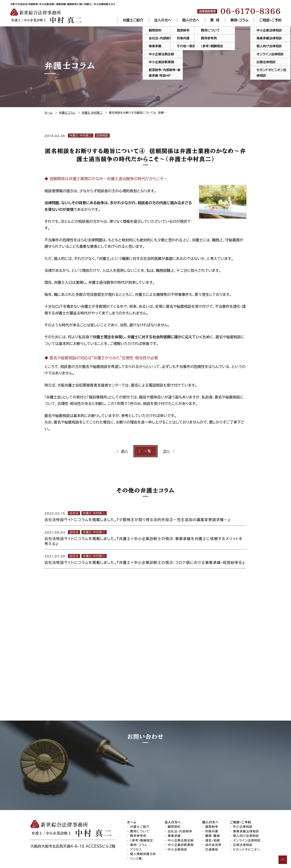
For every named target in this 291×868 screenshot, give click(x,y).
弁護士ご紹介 (133, 20)
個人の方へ (191, 20)
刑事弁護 (212, 807)
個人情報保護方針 (143, 830)
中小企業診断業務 (181, 820)
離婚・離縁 (212, 811)
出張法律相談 (243, 820)
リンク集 (136, 834)
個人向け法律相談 (246, 811)
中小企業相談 (178, 825)
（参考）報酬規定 (142, 816)
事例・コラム (239, 20)
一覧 (147, 451)
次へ (166, 451)
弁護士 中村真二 (81, 136)
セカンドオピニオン (247, 825)
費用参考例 (138, 811)
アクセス (136, 825)
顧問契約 (174, 802)
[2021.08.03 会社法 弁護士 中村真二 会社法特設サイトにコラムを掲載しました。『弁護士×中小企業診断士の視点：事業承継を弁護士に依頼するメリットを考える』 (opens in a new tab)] (145, 538)
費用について (140, 807)
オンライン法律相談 (247, 816)
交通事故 (212, 825)
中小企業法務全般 (181, 816)
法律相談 (102, 136)
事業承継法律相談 (246, 807)
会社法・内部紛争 (180, 807)
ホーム (132, 798)
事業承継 (174, 811)
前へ (125, 451)
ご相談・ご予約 (270, 20)
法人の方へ (163, 20)
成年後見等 (213, 820)
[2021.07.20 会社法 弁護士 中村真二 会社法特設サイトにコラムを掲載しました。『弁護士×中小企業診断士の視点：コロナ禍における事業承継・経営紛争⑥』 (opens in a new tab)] (145, 559)
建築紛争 (212, 802)
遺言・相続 (212, 816)
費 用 (215, 20)
